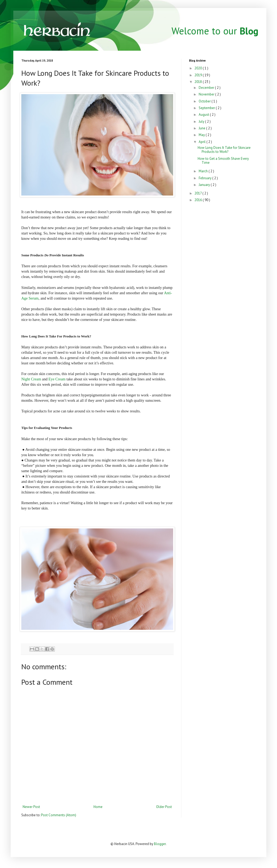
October (205, 101)
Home (98, 807)
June (202, 128)
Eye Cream (57, 379)
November (207, 94)
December (207, 88)
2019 (199, 75)
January (205, 185)
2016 (199, 200)
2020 (199, 68)
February (205, 178)
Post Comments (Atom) (59, 815)
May (202, 135)
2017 (198, 193)
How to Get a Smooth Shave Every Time (223, 161)
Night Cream (31, 379)
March (204, 171)
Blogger (160, 844)
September (207, 108)
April (203, 142)
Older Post (164, 807)
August (204, 115)
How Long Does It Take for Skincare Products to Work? (224, 150)
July (202, 122)
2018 (199, 82)
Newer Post (31, 807)
